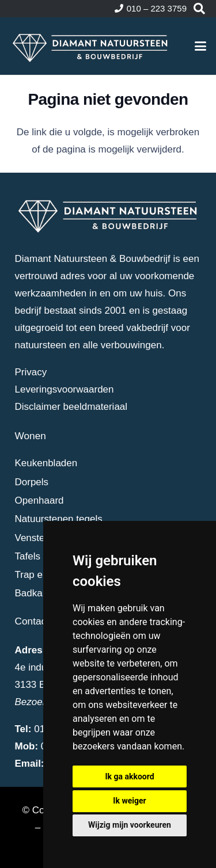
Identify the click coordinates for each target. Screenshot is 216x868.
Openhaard (39, 500)
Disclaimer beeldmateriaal (71, 407)
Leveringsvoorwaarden (65, 389)
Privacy (31, 372)
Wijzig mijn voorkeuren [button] (130, 825)
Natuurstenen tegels (59, 519)
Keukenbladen (46, 463)
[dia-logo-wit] (91, 46)
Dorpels (32, 482)
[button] (199, 9)
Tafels (28, 556)
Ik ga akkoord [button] (129, 776)
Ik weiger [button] (129, 801)
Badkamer (37, 593)
